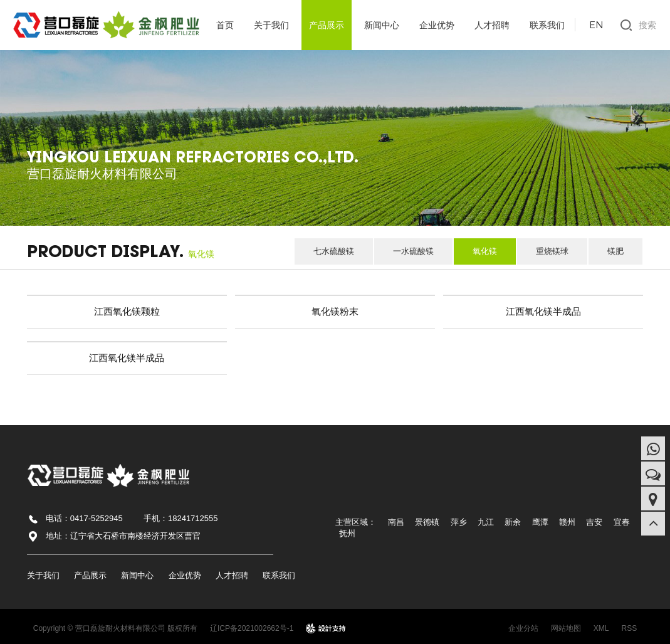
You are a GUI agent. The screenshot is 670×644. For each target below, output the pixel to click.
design (326, 628)
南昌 (396, 522)
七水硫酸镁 (334, 251)
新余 (513, 522)
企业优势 (437, 25)
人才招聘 (492, 25)
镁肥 (615, 251)
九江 (486, 522)
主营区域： (356, 522)
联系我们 (547, 25)
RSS (630, 628)
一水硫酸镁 (413, 251)
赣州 (567, 522)
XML (601, 628)
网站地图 (566, 628)
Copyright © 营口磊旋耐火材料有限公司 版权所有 (115, 628)
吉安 (594, 522)
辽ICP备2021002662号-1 (252, 628)
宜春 (622, 522)
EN (596, 24)
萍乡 (459, 522)
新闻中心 (382, 25)
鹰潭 (540, 522)
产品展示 (327, 25)
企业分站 (523, 628)
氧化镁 (485, 251)
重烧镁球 (552, 251)
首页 (225, 25)
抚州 (347, 533)
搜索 (647, 25)
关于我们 (271, 25)
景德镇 (427, 522)
